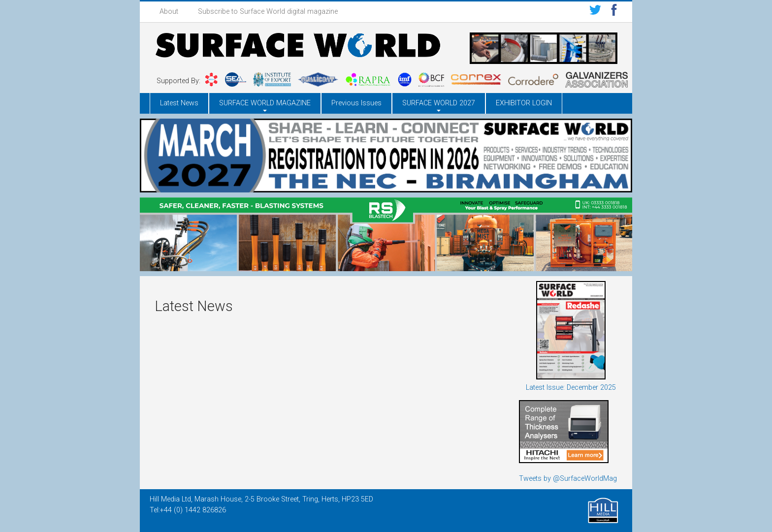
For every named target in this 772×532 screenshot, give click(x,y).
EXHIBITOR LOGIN (524, 103)
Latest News (179, 103)
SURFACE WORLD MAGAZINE (265, 103)
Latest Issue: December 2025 (571, 388)
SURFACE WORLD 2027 (439, 103)
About (169, 12)
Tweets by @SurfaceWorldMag (568, 479)
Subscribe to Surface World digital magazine (268, 12)
